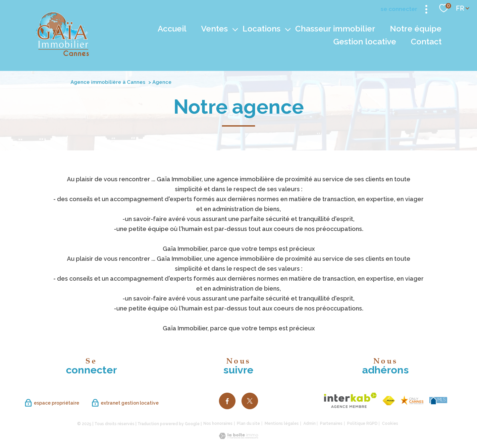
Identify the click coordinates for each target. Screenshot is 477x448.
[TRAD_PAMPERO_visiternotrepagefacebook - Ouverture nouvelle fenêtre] (227, 401)
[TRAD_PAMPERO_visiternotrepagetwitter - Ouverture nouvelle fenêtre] (250, 401)
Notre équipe (416, 29)
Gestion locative (365, 42)
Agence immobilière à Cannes (108, 82)
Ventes (214, 29)
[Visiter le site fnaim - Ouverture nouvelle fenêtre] (389, 401)
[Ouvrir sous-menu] (235, 29)
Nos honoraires (218, 423)
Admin (310, 423)
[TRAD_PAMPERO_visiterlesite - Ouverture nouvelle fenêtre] (412, 400)
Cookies (390, 424)
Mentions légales (282, 423)
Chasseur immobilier (335, 29)
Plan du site (248, 423)
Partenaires (331, 423)
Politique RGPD (362, 423)
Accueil (172, 29)
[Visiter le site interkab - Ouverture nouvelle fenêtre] (350, 400)
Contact (426, 42)
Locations (262, 29)
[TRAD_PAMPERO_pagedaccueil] (62, 54)
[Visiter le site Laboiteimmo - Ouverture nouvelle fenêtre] (238, 437)
